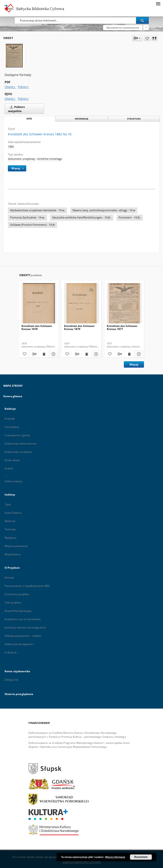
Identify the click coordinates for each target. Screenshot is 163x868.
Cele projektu (13, 602)
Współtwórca (13, 554)
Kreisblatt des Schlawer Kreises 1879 (79, 327)
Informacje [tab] (82, 119)
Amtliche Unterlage (50, 159)
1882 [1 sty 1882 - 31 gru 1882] (11, 147)
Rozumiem (141, 857)
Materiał (10, 521)
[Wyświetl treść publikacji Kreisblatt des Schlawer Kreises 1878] (44, 354)
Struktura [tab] (134, 119)
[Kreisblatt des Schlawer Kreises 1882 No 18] (14, 56)
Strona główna (13, 396)
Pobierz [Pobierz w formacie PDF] (23, 87)
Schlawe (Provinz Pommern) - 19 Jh (32, 225)
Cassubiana (12, 427)
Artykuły (10, 419)
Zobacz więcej (13, 481)
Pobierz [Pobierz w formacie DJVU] (23, 99)
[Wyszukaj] (142, 20)
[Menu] (158, 4)
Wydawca (11, 538)
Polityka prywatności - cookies (23, 636)
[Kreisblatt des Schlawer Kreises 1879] (82, 304)
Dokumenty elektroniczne (20, 444)
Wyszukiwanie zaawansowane (123, 28)
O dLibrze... (11, 652)
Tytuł (8, 504)
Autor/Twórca (13, 513)
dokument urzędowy (22, 159)
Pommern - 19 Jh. (130, 218)
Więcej (134, 364)
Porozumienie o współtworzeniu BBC (27, 586)
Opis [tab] (29, 119)
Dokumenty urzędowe (18, 452)
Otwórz (10, 87)
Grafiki (9, 468)
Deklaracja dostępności (19, 644)
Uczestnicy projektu (17, 594)
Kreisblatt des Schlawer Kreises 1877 (122, 327)
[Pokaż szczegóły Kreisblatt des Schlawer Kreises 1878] (53, 354)
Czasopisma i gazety (17, 435)
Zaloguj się (11, 680)
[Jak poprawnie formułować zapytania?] (146, 28)
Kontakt (9, 578)
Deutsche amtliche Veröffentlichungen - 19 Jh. (82, 218)
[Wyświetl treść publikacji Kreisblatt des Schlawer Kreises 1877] (129, 354)
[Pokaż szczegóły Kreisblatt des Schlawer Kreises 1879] (96, 354)
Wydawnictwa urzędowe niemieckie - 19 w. (38, 210)
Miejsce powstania (16, 546)
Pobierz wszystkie (16, 109)
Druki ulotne (12, 460)
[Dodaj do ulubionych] (147, 38)
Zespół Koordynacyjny (18, 611)
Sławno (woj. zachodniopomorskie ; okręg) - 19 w (104, 210)
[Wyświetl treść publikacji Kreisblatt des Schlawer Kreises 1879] (86, 354)
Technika (10, 529)
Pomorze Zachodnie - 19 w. (27, 218)
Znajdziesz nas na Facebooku (23, 619)
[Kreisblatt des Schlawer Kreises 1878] (39, 304)
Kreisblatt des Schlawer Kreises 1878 (37, 327)
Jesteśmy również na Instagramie (25, 627)
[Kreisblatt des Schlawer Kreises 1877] (124, 304)
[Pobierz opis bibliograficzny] (34, 354)
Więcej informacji (115, 857)
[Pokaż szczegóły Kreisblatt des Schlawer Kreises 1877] (138, 354)
